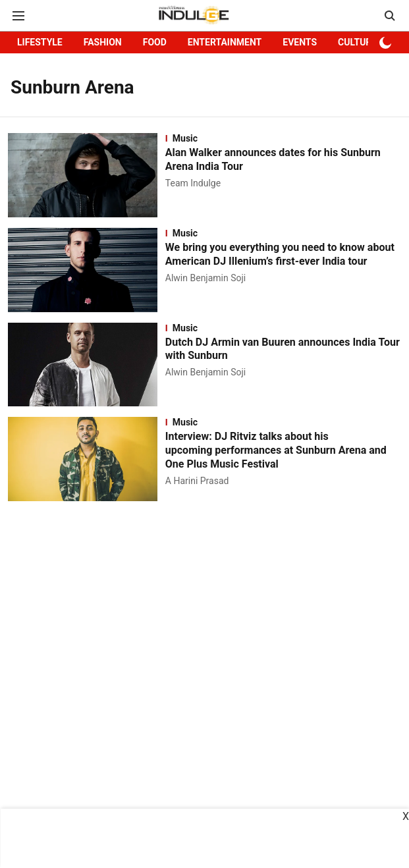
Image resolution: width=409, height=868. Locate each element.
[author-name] (196, 183)
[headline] (283, 160)
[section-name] (283, 138)
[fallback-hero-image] (87, 175)
